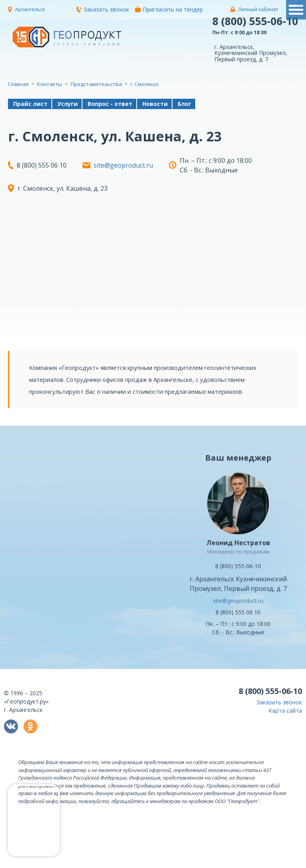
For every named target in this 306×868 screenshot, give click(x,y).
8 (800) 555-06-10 (255, 21)
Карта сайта (285, 711)
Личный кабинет (258, 9)
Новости (155, 104)
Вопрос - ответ (110, 104)
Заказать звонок (103, 9)
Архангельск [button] (30, 9)
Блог (184, 104)
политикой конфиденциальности (137, 862)
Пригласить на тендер (169, 9)
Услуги (68, 104)
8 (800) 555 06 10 (238, 612)
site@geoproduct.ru (123, 165)
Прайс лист (30, 104)
